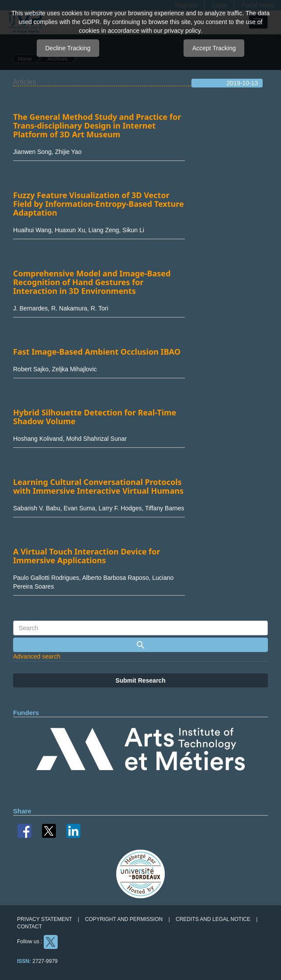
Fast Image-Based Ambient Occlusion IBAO (97, 352)
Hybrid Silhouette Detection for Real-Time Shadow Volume (95, 417)
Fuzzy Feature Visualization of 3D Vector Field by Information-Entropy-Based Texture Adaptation (99, 204)
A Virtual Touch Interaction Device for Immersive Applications (87, 556)
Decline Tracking (68, 48)
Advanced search (37, 656)
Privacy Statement (45, 919)
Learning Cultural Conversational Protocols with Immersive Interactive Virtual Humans (98, 486)
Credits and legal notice (213, 919)
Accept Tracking (214, 48)
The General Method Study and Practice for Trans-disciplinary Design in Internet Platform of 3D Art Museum (97, 126)
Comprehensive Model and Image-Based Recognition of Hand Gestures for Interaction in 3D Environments (92, 282)
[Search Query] (140, 628)
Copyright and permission (124, 919)
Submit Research (140, 680)
